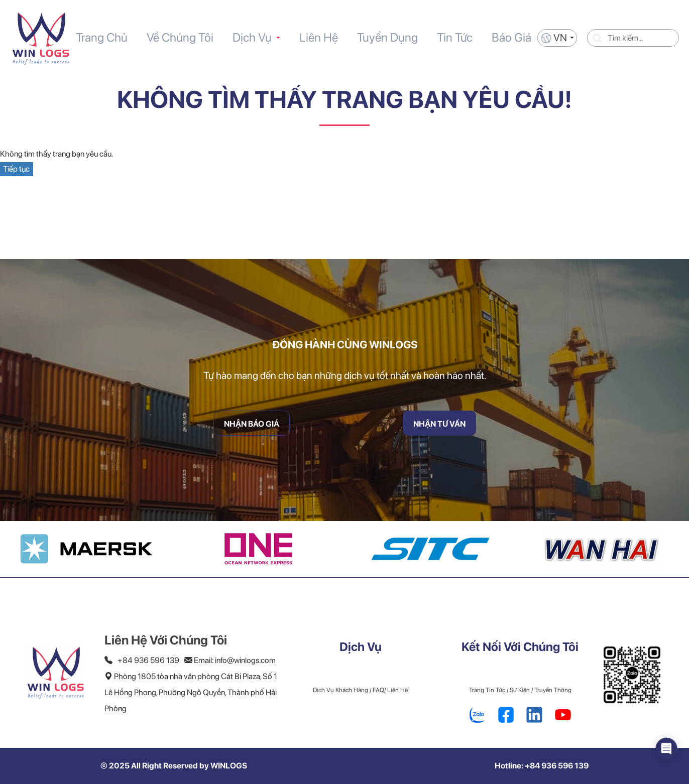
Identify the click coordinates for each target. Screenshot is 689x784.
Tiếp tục (16, 169)
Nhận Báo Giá (252, 400)
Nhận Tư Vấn (439, 400)
